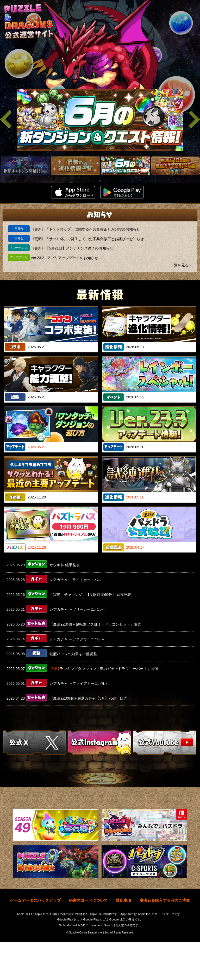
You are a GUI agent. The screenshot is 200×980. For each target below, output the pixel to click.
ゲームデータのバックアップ (35, 938)
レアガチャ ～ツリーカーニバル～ (77, 609)
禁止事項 (123, 938)
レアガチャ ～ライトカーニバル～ (77, 580)
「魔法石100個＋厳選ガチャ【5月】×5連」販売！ (90, 698)
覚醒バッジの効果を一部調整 (73, 654)
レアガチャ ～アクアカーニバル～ (77, 639)
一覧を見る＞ (181, 265)
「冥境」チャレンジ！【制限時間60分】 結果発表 (90, 595)
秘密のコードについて (88, 938)
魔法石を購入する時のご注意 (165, 938)
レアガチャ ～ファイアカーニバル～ (79, 683)
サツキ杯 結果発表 (65, 565)
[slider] (100, 120)
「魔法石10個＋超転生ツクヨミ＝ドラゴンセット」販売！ (97, 624)
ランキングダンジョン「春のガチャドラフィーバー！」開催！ (111, 669)
